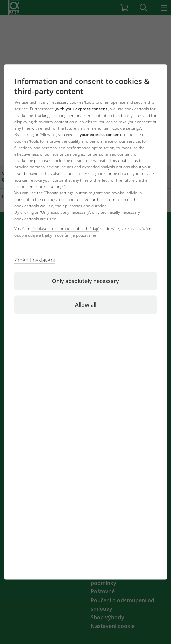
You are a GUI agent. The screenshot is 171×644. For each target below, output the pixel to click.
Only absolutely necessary (85, 281)
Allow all (86, 305)
